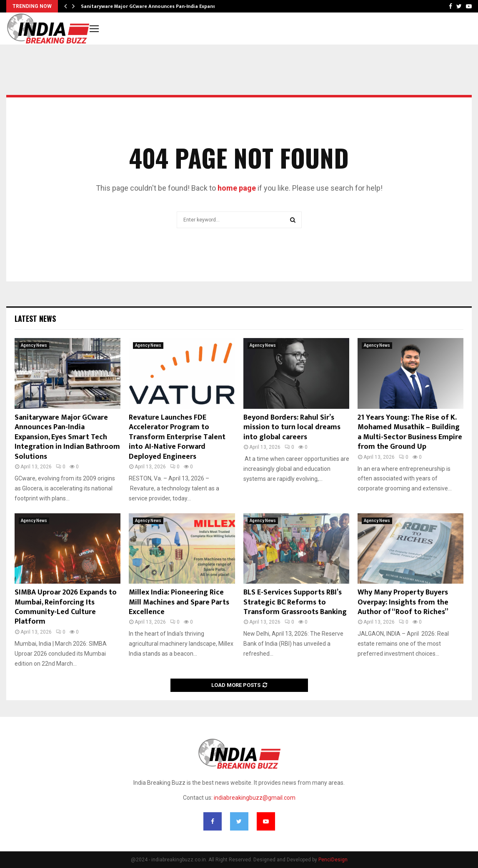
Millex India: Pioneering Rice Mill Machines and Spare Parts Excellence (179, 602)
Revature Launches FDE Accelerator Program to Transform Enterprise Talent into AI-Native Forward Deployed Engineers (177, 437)
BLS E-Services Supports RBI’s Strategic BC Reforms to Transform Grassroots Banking (295, 602)
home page (237, 188)
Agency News (34, 345)
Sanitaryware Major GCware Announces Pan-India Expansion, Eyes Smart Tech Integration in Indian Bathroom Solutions (67, 437)
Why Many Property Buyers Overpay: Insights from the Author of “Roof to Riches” (403, 602)
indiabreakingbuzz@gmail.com (255, 798)
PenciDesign (333, 860)
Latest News (35, 318)
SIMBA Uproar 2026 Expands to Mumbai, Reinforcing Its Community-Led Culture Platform (66, 607)
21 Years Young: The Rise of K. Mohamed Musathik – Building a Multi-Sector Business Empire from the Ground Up (410, 432)
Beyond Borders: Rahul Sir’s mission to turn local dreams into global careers (292, 427)
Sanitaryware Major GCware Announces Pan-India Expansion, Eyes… (160, 6)
